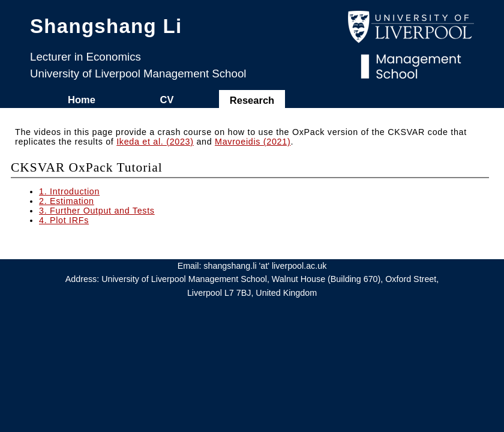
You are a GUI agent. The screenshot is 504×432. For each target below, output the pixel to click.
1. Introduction (69, 191)
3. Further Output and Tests (97, 211)
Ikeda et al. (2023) (155, 142)
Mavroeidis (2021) (253, 142)
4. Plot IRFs (64, 220)
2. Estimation (67, 201)
